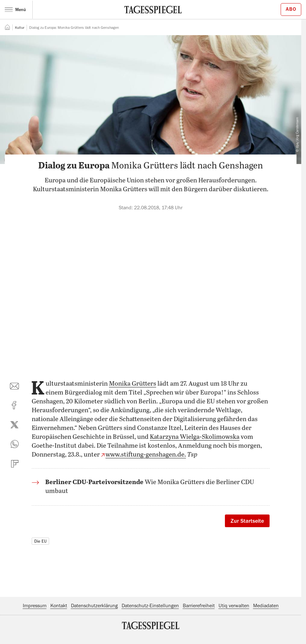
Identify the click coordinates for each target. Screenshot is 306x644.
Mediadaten (266, 606)
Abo (291, 9)
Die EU (40, 541)
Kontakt (59, 606)
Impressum (35, 606)
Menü (15, 9)
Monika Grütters (133, 384)
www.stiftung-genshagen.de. (146, 455)
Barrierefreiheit (199, 606)
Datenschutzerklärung (94, 606)
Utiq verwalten (234, 606)
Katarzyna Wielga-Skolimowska (195, 437)
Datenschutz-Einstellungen (150, 606)
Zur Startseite (247, 521)
